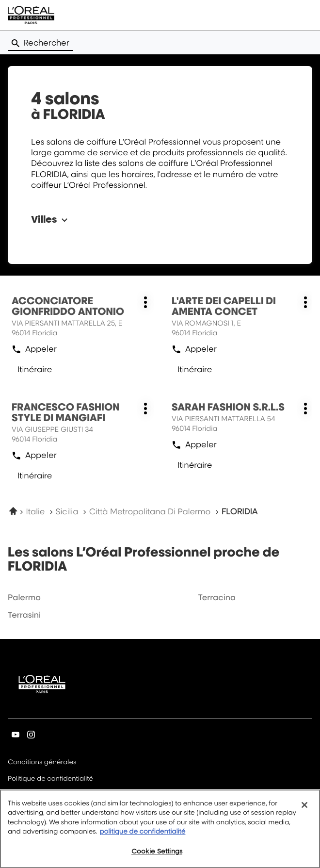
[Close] (304, 812)
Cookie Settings (157, 858)
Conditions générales (42, 763)
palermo (24, 597)
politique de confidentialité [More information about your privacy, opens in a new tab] (142, 838)
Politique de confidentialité (50, 779)
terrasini (24, 615)
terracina (217, 597)
